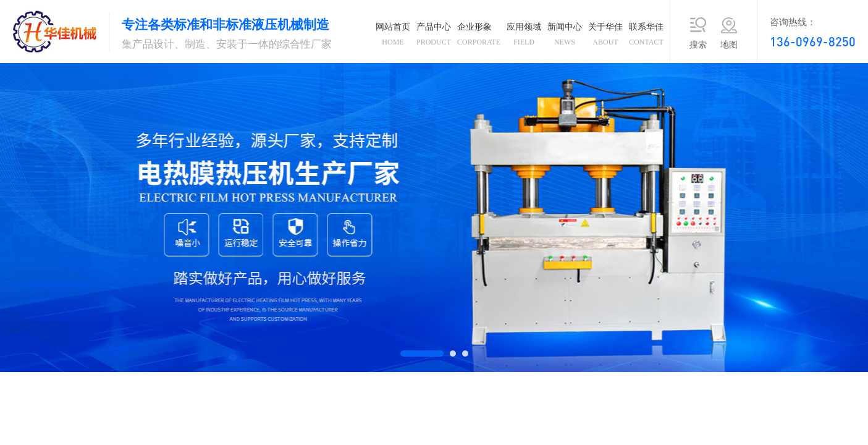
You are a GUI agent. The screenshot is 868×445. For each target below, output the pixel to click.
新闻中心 (565, 37)
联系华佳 (646, 37)
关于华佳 (605, 37)
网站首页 (393, 37)
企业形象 (479, 37)
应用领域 (524, 37)
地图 (729, 45)
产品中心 (434, 37)
